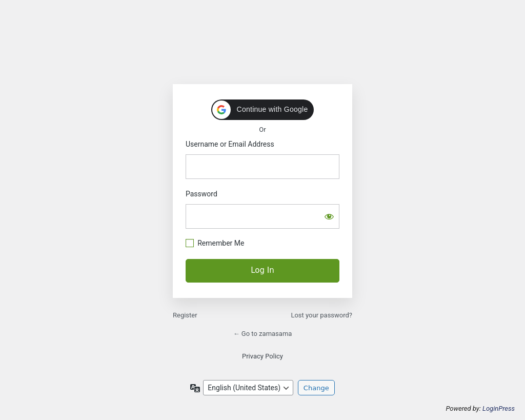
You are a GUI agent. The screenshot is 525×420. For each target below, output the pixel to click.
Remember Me (221, 243)
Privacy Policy (262, 356)
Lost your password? (321, 315)
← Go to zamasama (263, 334)
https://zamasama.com (262, 46)
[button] (263, 110)
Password (201, 194)
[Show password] (329, 216)
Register (185, 315)
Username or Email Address (230, 144)
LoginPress (499, 408)
